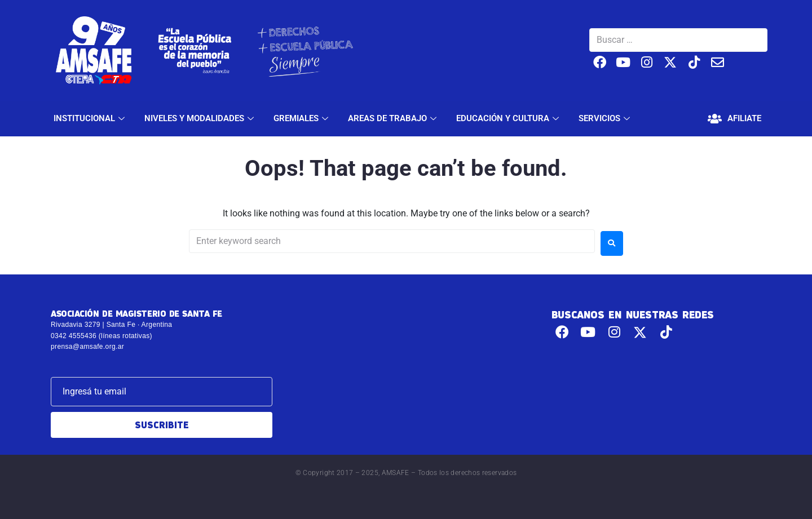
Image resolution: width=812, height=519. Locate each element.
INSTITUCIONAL (91, 118)
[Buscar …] (678, 40)
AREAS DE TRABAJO (394, 118)
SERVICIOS (606, 118)
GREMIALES (302, 118)
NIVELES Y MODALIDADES (200, 118)
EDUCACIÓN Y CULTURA (509, 118)
